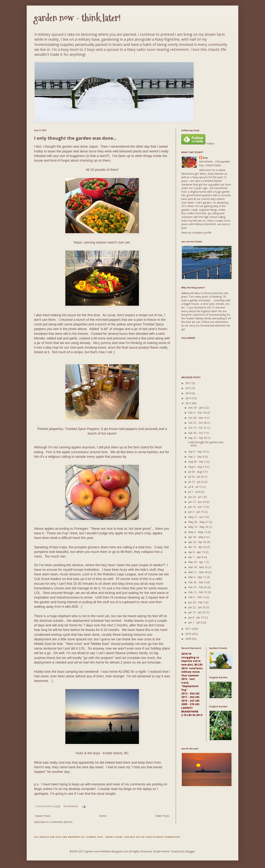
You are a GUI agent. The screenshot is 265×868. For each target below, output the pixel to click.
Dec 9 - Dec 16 (198, 413)
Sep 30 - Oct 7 (197, 433)
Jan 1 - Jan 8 (196, 622)
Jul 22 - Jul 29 (196, 477)
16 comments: (71, 806)
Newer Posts (43, 816)
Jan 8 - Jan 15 (196, 617)
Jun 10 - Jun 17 (197, 507)
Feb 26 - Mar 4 (197, 582)
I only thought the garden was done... (75, 138)
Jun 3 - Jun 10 (196, 512)
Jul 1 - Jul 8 (195, 492)
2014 (189, 393)
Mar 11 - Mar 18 (198, 572)
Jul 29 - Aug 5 (196, 472)
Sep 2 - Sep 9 (196, 457)
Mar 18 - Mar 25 (198, 567)
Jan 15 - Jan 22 (197, 612)
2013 (189, 398)
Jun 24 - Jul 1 (196, 497)
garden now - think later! (77, 18)
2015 (189, 388)
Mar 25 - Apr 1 (197, 562)
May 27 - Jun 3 (197, 517)
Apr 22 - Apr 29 (198, 542)
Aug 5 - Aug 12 (197, 467)
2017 (189, 383)
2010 (189, 634)
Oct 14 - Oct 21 (198, 428)
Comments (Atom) (61, 822)
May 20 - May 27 (199, 522)
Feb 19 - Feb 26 (198, 587)
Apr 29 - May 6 (197, 537)
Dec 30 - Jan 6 (197, 408)
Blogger (190, 851)
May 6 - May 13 (198, 532)
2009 (189, 639)
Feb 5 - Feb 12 (197, 597)
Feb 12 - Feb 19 (198, 592)
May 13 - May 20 (199, 527)
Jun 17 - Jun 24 (197, 502)
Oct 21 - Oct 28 (198, 423)
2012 (189, 403)
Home (103, 816)
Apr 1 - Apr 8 (196, 557)
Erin (205, 158)
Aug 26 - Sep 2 (197, 462)
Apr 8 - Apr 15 (197, 552)
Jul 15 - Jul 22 (196, 482)
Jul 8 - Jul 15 (196, 487)
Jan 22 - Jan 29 (197, 607)
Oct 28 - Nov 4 (197, 418)
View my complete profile (196, 233)
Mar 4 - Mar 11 (198, 577)
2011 (189, 629)
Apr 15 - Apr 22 (198, 547)
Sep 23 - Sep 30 (198, 438)
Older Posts (162, 816)
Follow (210, 143)
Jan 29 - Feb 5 (197, 602)
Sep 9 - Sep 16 (197, 452)
